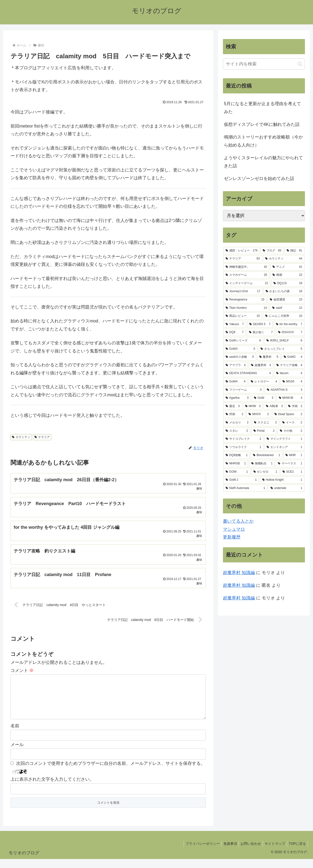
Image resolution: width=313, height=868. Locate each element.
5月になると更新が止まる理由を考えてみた (262, 108)
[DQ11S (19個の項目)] (288, 283)
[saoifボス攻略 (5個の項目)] (240, 357)
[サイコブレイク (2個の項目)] (243, 439)
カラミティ (21, 437)
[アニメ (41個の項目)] (287, 267)
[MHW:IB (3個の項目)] (291, 398)
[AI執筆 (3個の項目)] (274, 406)
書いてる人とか (238, 521)
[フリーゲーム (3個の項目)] (244, 390)
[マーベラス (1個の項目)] (290, 464)
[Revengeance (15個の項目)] (245, 300)
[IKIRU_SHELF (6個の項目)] (284, 341)
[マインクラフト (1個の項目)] (284, 439)
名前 (15, 735)
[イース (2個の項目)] (292, 423)
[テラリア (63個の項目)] (243, 259)
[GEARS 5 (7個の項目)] (260, 324)
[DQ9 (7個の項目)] (235, 332)
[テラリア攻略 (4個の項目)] (289, 365)
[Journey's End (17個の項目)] (243, 291)
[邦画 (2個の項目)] (234, 414)
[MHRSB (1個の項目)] (236, 464)
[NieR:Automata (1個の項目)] (245, 488)
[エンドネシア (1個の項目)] (284, 447)
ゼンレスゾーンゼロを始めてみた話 (259, 179)
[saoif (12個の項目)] (287, 308)
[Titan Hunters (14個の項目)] (246, 308)
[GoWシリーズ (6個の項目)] (243, 341)
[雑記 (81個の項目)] (294, 251)
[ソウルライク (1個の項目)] (243, 447)
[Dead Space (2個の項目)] (288, 414)
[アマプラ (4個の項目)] (236, 365)
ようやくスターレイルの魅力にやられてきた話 (263, 162)
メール (17, 754)
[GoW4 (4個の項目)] (235, 382)
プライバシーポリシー (196, 853)
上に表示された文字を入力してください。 (52, 788)
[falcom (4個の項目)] (289, 373)
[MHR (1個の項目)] (294, 455)
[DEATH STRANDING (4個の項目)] (248, 373)
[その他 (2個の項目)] (291, 431)
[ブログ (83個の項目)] (272, 251)
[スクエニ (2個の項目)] (265, 423)
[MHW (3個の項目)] (253, 406)
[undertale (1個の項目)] (286, 488)
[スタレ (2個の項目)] (237, 431)
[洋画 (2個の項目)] (295, 406)
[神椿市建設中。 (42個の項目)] (246, 267)
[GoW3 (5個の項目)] (240, 349)
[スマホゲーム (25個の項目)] (246, 275)
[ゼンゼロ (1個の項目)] (265, 472)
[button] (300, 64)
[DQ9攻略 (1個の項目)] (237, 455)
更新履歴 (232, 537)
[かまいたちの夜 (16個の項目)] (284, 291)
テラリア (42, 437)
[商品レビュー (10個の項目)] (243, 316)
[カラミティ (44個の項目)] (284, 259)
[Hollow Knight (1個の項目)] (282, 480)
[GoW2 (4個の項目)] (293, 357)
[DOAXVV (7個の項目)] (290, 332)
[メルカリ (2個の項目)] (237, 423)
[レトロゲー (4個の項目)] (264, 382)
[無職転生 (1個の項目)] (262, 464)
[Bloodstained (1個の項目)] (266, 455)
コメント (22, 672)
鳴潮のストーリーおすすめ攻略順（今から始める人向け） (263, 141)
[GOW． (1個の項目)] (237, 472)
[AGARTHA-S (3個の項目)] (285, 390)
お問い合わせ (247, 853)
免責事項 (225, 853)
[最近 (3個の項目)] (233, 406)
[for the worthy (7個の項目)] (289, 324)
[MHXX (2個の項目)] (259, 414)
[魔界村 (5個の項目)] (269, 357)
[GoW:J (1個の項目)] (241, 480)
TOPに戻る (297, 853)
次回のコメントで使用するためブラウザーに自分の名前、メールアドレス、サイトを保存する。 (111, 773)
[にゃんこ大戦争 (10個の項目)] (284, 316)
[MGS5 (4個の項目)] (292, 382)
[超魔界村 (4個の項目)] (261, 365)
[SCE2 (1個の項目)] (292, 472)
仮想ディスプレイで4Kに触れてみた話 (262, 124)
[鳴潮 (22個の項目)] (287, 275)
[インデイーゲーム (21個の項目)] (247, 283)
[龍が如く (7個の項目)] (261, 332)
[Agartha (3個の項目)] (237, 398)
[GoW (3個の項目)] (264, 398)
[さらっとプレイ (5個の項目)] (281, 349)
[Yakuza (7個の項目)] (235, 324)
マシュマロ (234, 529)
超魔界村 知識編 (239, 573)
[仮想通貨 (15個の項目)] (286, 300)
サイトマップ (272, 853)
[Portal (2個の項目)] (264, 431)
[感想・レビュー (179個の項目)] (241, 251)
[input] (264, 64)
